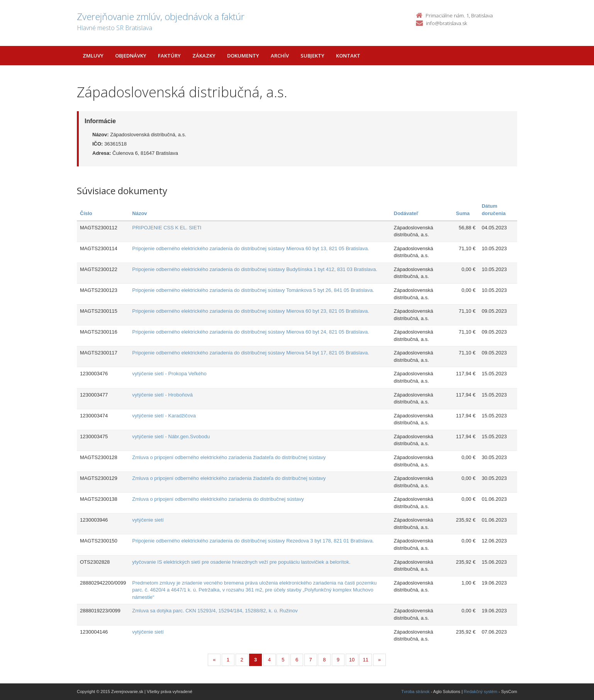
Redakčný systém (481, 692)
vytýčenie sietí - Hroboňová (162, 395)
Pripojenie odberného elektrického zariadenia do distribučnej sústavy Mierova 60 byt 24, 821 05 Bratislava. (251, 332)
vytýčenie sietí (148, 520)
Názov (139, 213)
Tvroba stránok (415, 692)
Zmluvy (93, 56)
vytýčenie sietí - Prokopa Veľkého (169, 374)
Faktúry (169, 56)
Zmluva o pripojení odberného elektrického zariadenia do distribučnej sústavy (218, 499)
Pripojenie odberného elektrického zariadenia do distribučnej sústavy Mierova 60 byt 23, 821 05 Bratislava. (251, 311)
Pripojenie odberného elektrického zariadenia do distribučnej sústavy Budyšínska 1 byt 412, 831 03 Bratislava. (255, 269)
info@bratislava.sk (446, 23)
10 (352, 660)
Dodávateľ (406, 213)
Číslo (86, 213)
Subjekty (312, 56)
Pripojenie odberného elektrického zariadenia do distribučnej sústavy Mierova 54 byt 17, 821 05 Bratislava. (251, 353)
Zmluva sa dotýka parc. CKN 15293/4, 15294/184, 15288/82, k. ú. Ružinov (215, 611)
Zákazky (204, 56)
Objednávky (131, 56)
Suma (463, 213)
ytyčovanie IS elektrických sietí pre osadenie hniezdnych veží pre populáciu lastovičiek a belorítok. (241, 562)
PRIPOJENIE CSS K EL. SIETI (167, 228)
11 (365, 660)
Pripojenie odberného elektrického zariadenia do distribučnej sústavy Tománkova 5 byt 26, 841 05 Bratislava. (253, 290)
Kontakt (348, 56)
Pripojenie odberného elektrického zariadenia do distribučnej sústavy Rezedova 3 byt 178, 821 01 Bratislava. (253, 541)
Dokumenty (243, 56)
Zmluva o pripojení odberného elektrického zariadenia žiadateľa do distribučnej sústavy (229, 457)
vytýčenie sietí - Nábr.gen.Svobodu (171, 436)
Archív (280, 56)
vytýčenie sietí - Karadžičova (164, 416)
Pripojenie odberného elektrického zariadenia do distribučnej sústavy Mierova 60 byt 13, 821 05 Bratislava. (251, 248)
